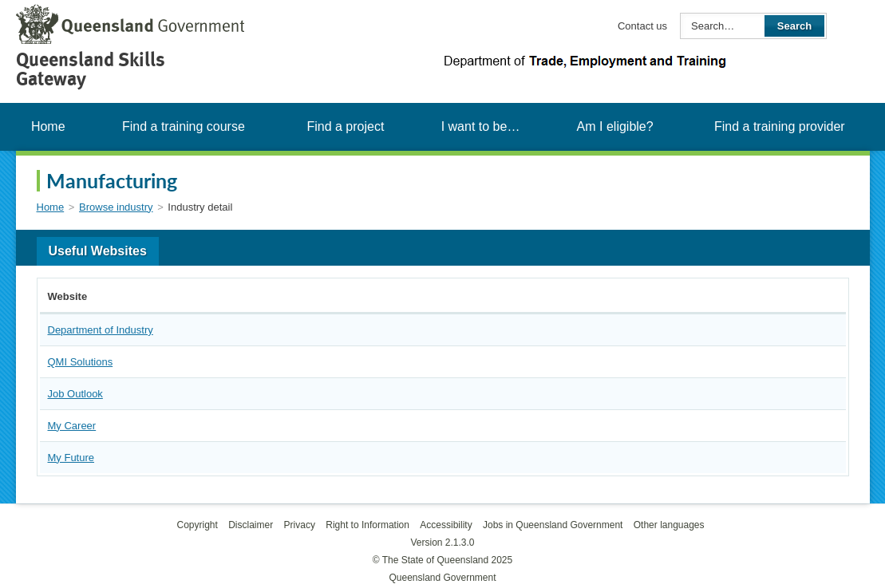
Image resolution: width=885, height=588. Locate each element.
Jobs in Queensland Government (553, 525)
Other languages (669, 525)
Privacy (300, 525)
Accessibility (446, 525)
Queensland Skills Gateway (91, 69)
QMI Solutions (81, 362)
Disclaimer (251, 525)
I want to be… (481, 126)
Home (48, 126)
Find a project (345, 126)
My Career (72, 426)
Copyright (197, 525)
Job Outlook (75, 394)
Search (794, 26)
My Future (71, 458)
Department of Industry (101, 330)
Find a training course (184, 126)
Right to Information (367, 525)
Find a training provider (780, 126)
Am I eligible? (615, 126)
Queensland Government (442, 578)
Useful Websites (98, 251)
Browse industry (116, 207)
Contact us (642, 26)
